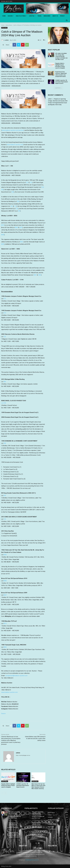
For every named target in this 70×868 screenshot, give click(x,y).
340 (13, 192)
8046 (16, 228)
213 (27, 182)
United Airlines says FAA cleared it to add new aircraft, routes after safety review (35, 739)
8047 (21, 228)
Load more (58, 88)
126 (12, 206)
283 (18, 201)
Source (3, 714)
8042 (3, 235)
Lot (4, 403)
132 (17, 209)
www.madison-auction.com (15, 145)
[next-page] (5, 793)
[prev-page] (2, 793)
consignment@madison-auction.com (16, 676)
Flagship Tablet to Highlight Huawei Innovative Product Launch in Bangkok (8, 786)
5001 (35, 275)
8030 (3, 244)
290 (19, 211)
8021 (22, 242)
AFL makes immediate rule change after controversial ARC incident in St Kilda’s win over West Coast (61, 56)
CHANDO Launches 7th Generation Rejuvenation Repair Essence (23, 786)
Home (3, 25)
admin (7, 40)
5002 (40, 275)
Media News (9, 25)
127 (15, 206)
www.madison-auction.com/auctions (13, 130)
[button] (67, 20)
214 (31, 182)
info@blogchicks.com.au (32, 860)
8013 (3, 225)
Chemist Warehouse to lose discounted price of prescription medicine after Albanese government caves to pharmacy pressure (11, 740)
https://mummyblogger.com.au (23, 755)
